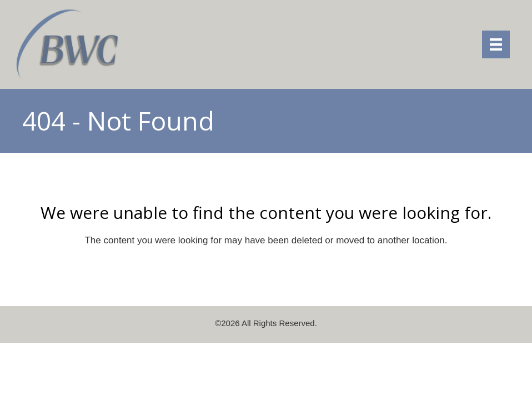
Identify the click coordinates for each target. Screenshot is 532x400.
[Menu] (496, 44)
